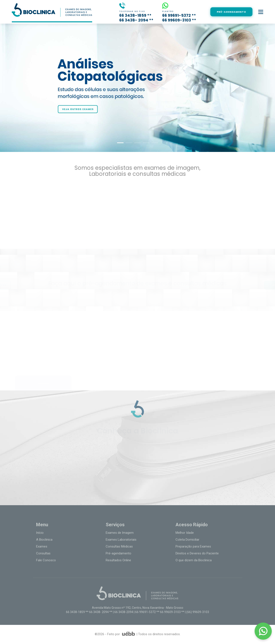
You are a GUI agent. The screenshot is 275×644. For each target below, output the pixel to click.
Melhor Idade (185, 533)
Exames (42, 546)
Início (40, 533)
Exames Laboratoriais (121, 540)
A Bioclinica (44, 540)
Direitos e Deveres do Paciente (197, 553)
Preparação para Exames (193, 546)
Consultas (43, 553)
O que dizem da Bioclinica (194, 560)
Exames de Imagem (120, 533)
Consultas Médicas (119, 546)
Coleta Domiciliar (187, 540)
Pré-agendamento (118, 553)
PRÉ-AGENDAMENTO (231, 12)
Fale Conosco (46, 560)
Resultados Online (118, 560)
